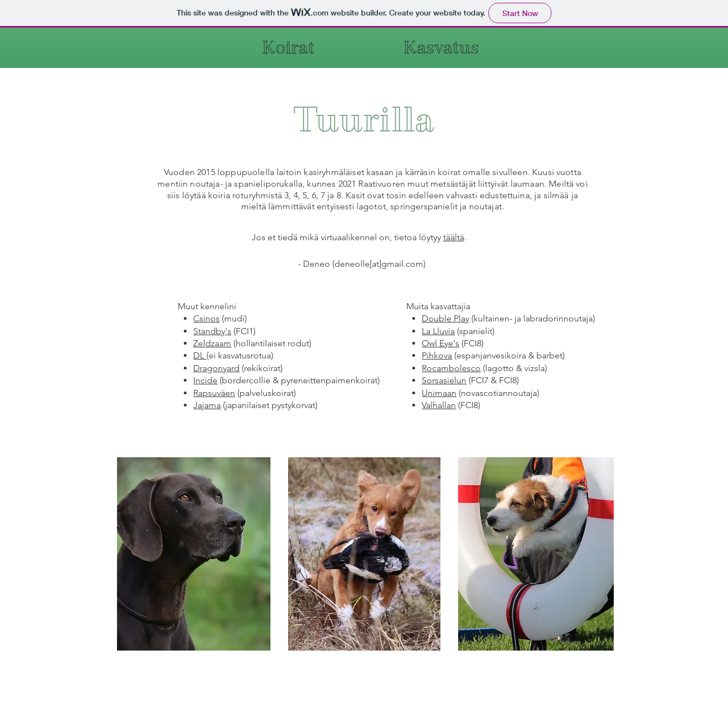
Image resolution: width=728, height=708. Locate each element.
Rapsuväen (214, 393)
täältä (454, 237)
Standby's (212, 331)
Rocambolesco (451, 368)
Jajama (207, 405)
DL (200, 355)
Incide (205, 380)
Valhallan (439, 405)
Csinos (206, 318)
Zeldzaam (212, 343)
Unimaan (439, 393)
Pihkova (437, 355)
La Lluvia (438, 331)
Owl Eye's (440, 343)
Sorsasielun (444, 380)
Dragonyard (216, 368)
